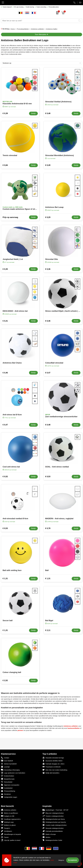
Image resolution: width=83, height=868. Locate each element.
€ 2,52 (5, 680)
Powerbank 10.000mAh (52, 767)
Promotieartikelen (23, 29)
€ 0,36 (48, 269)
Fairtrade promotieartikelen (53, 831)
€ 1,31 (5, 578)
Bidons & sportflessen (10, 813)
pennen (20, 730)
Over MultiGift (7, 761)
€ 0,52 (5, 477)
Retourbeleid (7, 782)
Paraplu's (6, 828)
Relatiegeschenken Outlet (52, 840)
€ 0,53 (48, 477)
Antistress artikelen (37, 29)
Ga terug (6, 29)
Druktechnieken (8, 776)
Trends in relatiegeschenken (53, 816)
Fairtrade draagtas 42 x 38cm (53, 764)
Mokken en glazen (8, 825)
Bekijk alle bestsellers (51, 773)
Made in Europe (49, 834)
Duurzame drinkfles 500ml (52, 761)
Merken (46, 837)
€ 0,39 (5, 113)
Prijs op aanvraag (10, 217)
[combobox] (39, 21)
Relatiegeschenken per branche (54, 822)
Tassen (5, 837)
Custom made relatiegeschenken (55, 825)
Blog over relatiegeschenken (53, 813)
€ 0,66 (5, 165)
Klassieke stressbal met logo (53, 758)
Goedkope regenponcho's (11, 819)
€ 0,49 (48, 165)
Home (13, 29)
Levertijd (5, 767)
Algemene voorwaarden (10, 785)
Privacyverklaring (8, 791)
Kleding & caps (7, 822)
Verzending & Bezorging (10, 770)
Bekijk (33, 113)
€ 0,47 (48, 373)
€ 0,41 (5, 321)
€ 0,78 (48, 528)
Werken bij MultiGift (9, 764)
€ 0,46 (48, 321)
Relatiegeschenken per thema (54, 819)
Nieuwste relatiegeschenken (53, 828)
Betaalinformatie (8, 779)
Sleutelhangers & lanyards (11, 834)
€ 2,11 (48, 630)
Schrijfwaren (7, 831)
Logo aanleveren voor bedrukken (13, 773)
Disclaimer (6, 794)
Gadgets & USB (8, 816)
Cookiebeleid (7, 788)
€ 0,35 (5, 269)
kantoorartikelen (74, 728)
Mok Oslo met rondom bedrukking (55, 770)
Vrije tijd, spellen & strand (11, 840)
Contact (5, 758)
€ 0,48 (48, 113)
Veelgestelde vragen (9, 797)
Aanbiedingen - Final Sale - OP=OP (55, 810)
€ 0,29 (48, 217)
